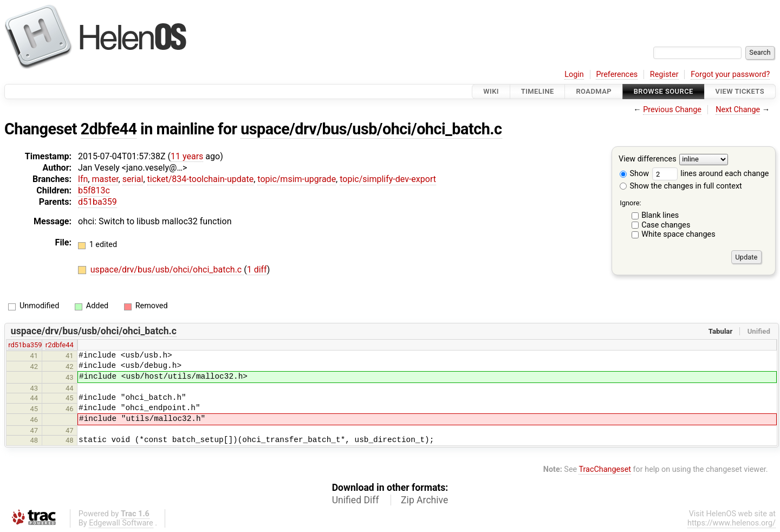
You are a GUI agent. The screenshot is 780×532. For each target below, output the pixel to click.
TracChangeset (605, 469)
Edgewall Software (121, 523)
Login (574, 74)
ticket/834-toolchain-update (201, 179)
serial (133, 179)
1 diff (257, 270)
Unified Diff (356, 500)
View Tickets (740, 91)
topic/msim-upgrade (297, 179)
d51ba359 (97, 202)
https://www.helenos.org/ (732, 523)
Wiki (491, 91)
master (105, 179)
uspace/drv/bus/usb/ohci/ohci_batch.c (371, 129)
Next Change (738, 110)
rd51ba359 (25, 345)
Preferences (617, 74)
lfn (83, 179)
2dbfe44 (109, 129)
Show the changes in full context (681, 186)
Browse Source (664, 91)
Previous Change (672, 110)
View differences (648, 160)
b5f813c (94, 190)
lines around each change (711, 174)
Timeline (538, 91)
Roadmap (594, 91)
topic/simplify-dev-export (388, 179)
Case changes (666, 225)
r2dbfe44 (60, 345)
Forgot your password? (730, 74)
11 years (187, 156)
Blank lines (660, 215)
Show (634, 174)
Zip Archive (424, 500)
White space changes (678, 234)
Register (664, 74)
